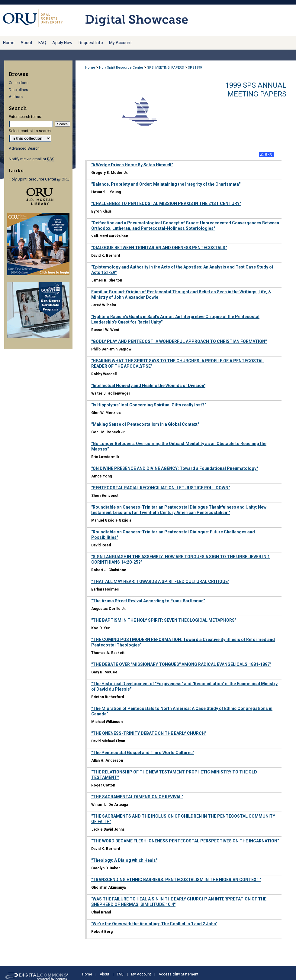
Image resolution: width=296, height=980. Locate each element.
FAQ (120, 974)
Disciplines (18, 90)
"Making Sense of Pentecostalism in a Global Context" (145, 424)
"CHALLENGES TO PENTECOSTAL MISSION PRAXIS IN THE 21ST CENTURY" (166, 203)
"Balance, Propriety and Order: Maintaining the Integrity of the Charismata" (166, 184)
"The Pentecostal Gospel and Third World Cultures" (143, 753)
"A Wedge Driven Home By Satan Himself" (132, 165)
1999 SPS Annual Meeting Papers (256, 90)
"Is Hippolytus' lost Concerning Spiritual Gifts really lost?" (149, 405)
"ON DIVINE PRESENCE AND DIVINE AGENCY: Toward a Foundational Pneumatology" (175, 468)
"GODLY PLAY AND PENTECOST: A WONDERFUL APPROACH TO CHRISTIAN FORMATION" (179, 341)
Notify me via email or (32, 159)
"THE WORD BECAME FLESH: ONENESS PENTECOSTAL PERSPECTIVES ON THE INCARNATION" (185, 841)
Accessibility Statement (179, 974)
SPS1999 (195, 68)
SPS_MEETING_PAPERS (166, 68)
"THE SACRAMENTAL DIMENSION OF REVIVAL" (137, 797)
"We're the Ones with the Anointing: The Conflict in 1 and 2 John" (154, 924)
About (105, 974)
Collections (19, 83)
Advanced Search (24, 148)
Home (90, 68)
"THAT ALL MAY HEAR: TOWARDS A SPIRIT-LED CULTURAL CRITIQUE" (160, 581)
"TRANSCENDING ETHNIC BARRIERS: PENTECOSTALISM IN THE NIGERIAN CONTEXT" (176, 880)
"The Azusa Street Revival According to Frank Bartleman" (148, 601)
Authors (16, 97)
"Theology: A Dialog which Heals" (124, 860)
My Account (141, 974)
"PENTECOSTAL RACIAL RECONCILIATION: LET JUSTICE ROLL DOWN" (161, 488)
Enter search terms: (25, 117)
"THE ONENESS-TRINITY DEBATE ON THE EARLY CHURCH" (149, 733)
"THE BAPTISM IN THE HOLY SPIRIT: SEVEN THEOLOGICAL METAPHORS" (164, 620)
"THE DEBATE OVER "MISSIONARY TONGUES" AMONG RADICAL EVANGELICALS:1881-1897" (181, 664)
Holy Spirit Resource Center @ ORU (39, 179)
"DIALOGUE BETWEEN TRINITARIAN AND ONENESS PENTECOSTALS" (159, 248)
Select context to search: (30, 131)
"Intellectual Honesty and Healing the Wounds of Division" (148, 386)
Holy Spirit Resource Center (121, 68)
